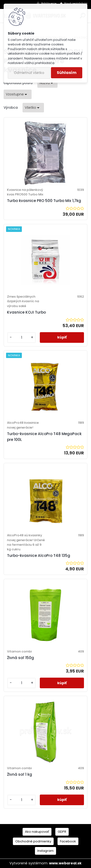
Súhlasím (67, 73)
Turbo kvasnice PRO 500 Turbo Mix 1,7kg (44, 201)
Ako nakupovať (37, 832)
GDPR (62, 832)
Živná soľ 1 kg (20, 774)
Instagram (45, 851)
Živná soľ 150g (21, 658)
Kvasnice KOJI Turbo (26, 312)
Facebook (68, 841)
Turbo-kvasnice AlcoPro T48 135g (39, 556)
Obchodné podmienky (33, 841)
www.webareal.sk (65, 863)
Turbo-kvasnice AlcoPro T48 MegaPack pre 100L (44, 437)
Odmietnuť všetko (29, 73)
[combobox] (47, 83)
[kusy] (21, 338)
